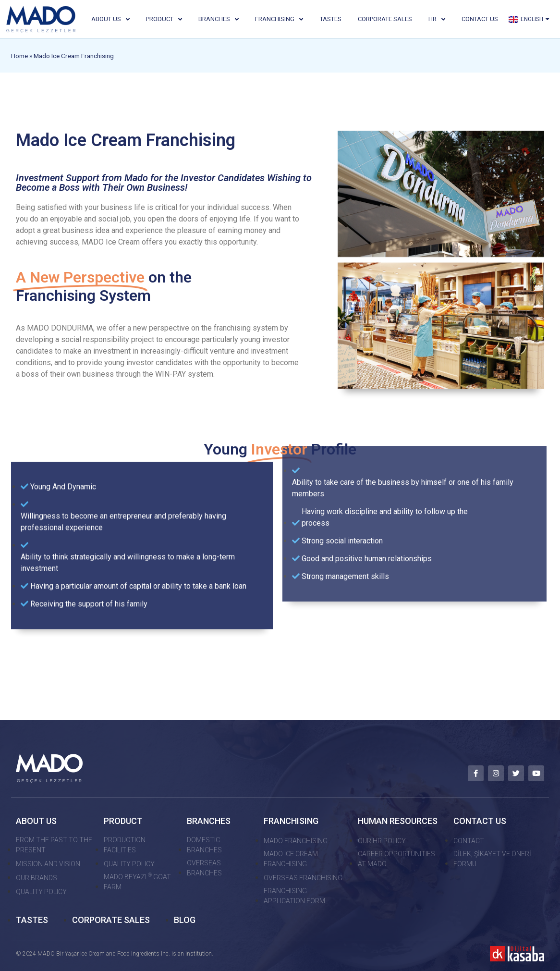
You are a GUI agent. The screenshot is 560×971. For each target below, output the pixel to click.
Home (19, 56)
